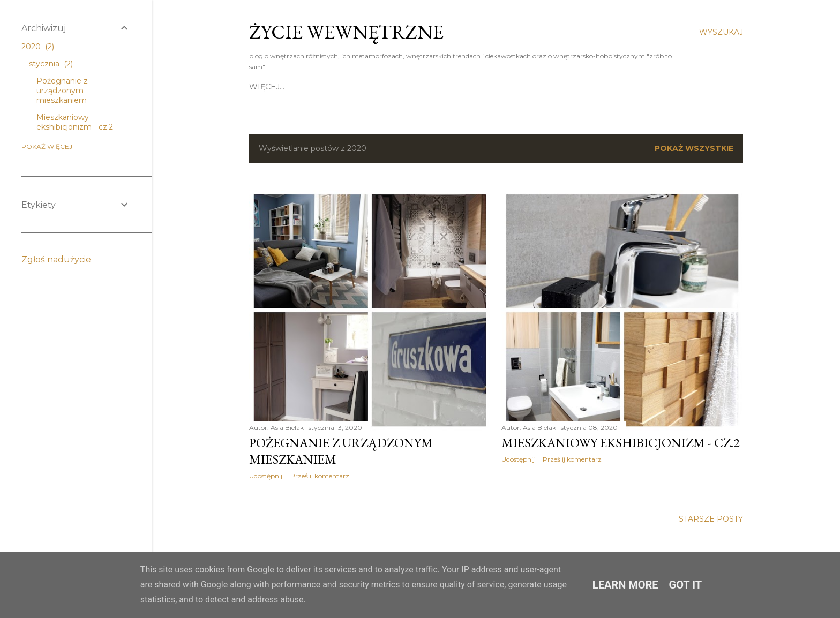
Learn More (625, 585)
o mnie (343, 87)
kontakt (382, 87)
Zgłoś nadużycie (56, 259)
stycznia (51, 64)
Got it (686, 585)
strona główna (285, 87)
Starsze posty (711, 519)
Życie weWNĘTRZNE (346, 32)
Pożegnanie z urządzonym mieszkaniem (62, 91)
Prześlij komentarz (320, 476)
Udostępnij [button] (266, 476)
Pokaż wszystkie (694, 148)
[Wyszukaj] (721, 32)
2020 (38, 47)
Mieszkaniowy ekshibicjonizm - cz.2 (621, 443)
